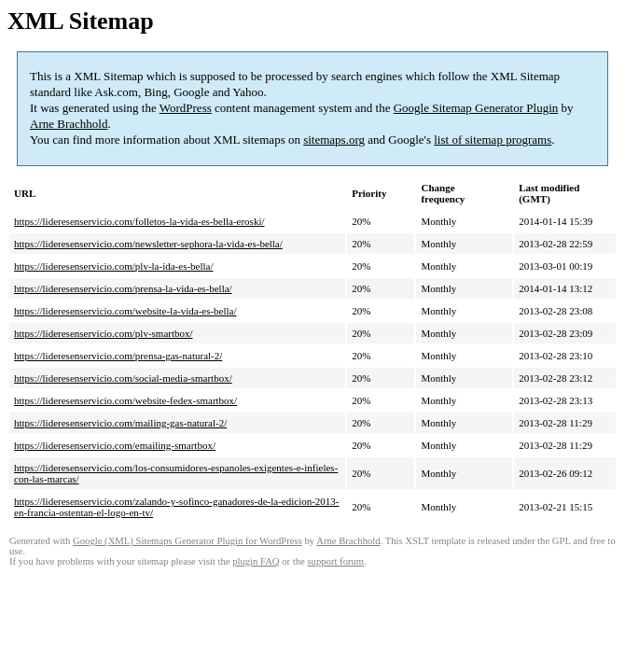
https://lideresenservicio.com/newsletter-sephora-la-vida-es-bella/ (148, 244)
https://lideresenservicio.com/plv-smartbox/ (104, 333)
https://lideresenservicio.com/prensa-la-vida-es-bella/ (123, 288)
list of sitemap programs (493, 140)
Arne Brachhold (69, 124)
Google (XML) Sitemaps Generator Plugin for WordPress (187, 541)
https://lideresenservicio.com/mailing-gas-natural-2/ (120, 423)
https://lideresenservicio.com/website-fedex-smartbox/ (125, 400)
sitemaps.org (334, 140)
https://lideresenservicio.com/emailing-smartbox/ (115, 445)
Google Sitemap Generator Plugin (476, 108)
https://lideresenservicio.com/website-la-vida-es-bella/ (125, 311)
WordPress (186, 108)
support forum (335, 561)
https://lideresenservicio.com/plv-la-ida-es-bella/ (114, 266)
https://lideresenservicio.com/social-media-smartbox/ (123, 378)
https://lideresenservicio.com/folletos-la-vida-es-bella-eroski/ (139, 221)
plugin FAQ (256, 561)
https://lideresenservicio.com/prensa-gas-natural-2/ (118, 356)
